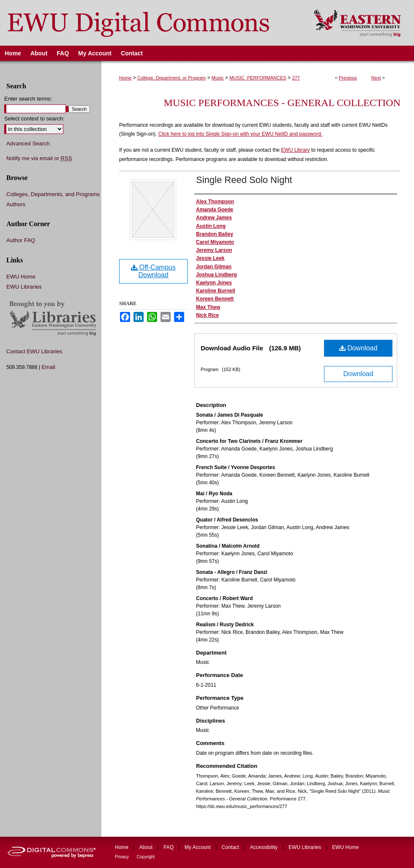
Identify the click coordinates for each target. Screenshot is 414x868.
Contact (231, 847)
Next (376, 78)
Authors (16, 204)
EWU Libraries (24, 287)
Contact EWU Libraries (34, 351)
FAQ (169, 847)
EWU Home (21, 277)
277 (296, 78)
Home (125, 78)
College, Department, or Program (172, 78)
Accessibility (265, 847)
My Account (198, 847)
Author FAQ (21, 240)
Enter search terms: (28, 99)
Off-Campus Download (153, 271)
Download (358, 348)
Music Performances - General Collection (282, 103)
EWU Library (295, 150)
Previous (348, 78)
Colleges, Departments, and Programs (53, 194)
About (147, 847)
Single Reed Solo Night (244, 180)
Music (218, 78)
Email (48, 367)
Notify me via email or (39, 158)
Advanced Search (28, 143)
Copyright (146, 857)
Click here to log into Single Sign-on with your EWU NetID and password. (240, 134)
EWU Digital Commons (151, 23)
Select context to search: (34, 119)
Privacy (123, 857)
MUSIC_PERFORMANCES (258, 78)
